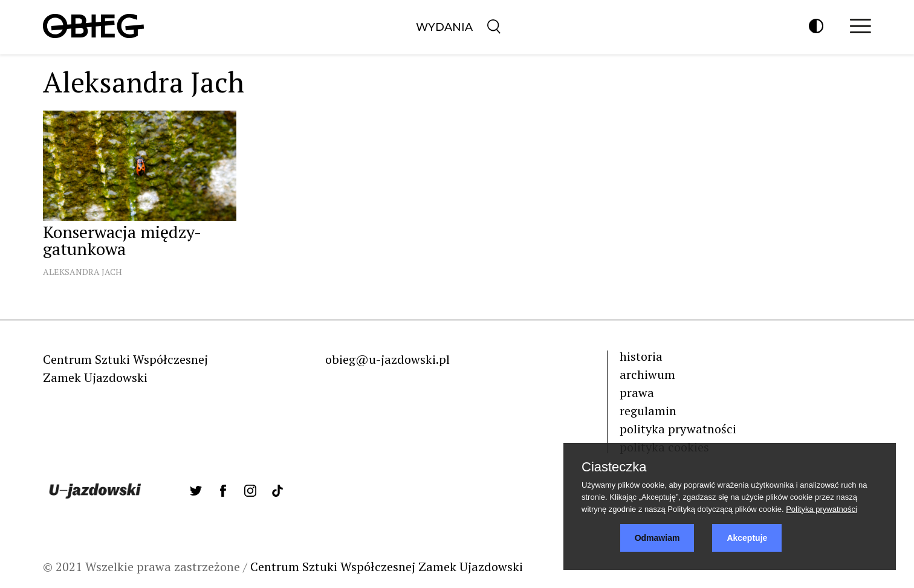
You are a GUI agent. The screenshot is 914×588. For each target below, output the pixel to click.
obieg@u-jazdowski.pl (387, 359)
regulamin (648, 411)
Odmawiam (657, 538)
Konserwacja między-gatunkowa (122, 240)
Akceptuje (747, 538)
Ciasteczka (614, 467)
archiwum (647, 374)
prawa (637, 393)
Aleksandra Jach (83, 272)
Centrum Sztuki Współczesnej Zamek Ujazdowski (387, 567)
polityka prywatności (678, 429)
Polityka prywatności (822, 509)
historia (641, 356)
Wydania (444, 27)
